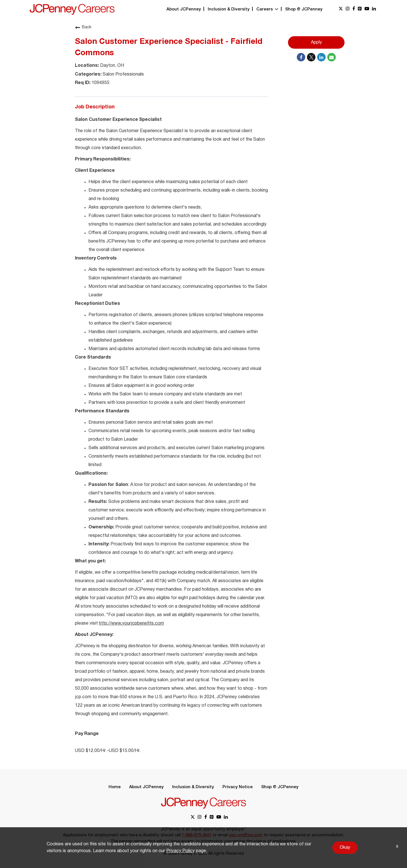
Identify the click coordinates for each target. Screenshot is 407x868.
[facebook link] (354, 9)
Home (115, 787)
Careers (267, 9)
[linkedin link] (374, 9)
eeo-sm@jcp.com (246, 835)
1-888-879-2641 (197, 835)
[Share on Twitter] (311, 57)
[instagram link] (348, 9)
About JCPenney (184, 9)
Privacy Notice (238, 787)
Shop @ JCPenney (304, 9)
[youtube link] (367, 9)
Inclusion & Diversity (229, 9)
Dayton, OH (112, 66)
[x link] (341, 9)
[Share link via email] (332, 57)
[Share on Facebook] (301, 57)
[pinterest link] (360, 9)
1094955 (100, 83)
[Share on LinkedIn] (321, 57)
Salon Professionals (123, 74)
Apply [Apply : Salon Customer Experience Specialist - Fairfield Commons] (316, 42)
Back (83, 27)
